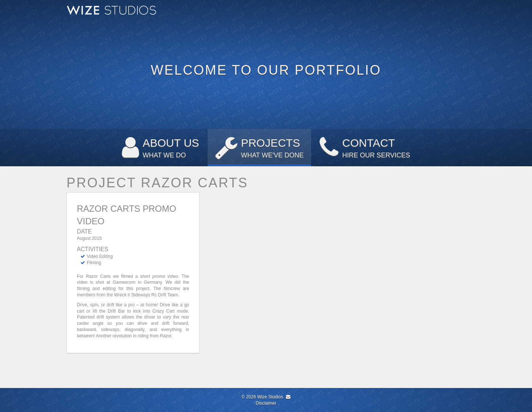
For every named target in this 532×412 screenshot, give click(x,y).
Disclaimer (266, 403)
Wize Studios (270, 397)
